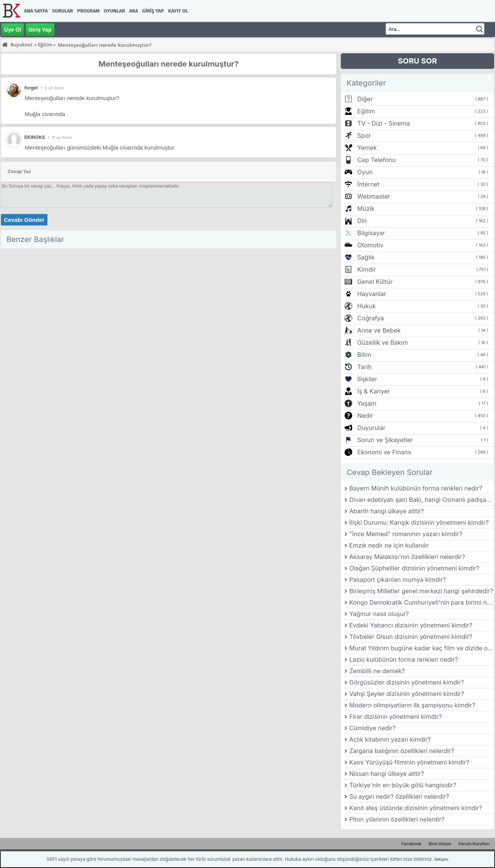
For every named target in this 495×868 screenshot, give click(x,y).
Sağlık (366, 257)
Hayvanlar (372, 294)
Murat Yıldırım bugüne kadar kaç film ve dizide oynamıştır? (422, 648)
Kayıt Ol (178, 11)
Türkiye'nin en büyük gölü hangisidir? (403, 785)
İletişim (441, 859)
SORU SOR (418, 61)
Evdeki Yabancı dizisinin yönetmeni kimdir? (411, 625)
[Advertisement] (168, 305)
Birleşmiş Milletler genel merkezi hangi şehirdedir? (421, 591)
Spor (364, 135)
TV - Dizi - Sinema (383, 123)
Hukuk (366, 306)
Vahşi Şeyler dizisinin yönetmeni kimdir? (407, 694)
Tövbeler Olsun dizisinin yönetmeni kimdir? (411, 637)
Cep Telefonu (376, 160)
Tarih (364, 367)
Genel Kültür (375, 282)
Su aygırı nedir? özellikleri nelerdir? (399, 796)
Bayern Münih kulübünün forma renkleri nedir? (416, 488)
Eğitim (366, 111)
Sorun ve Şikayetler (385, 440)
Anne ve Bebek (379, 330)
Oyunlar (115, 11)
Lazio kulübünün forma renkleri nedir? (403, 659)
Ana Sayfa (36, 11)
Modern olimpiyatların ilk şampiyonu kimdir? (412, 705)
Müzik (366, 209)
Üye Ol (13, 30)
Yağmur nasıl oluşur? (379, 614)
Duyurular (371, 428)
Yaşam (367, 403)
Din (362, 221)
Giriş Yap (153, 11)
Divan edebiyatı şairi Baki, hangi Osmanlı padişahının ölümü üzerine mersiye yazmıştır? (422, 500)
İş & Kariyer (374, 391)
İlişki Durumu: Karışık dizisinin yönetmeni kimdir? (419, 522)
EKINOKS (35, 137)
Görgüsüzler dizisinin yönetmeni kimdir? (406, 682)
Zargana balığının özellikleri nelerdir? (402, 751)
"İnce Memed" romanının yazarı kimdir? (406, 534)
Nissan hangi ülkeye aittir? (387, 774)
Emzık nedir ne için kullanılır (389, 545)
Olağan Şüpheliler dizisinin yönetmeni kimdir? (414, 568)
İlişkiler (367, 379)
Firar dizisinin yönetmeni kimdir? (395, 717)
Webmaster (374, 196)
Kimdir (366, 269)
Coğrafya (370, 318)
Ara (133, 11)
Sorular (62, 11)
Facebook (411, 844)
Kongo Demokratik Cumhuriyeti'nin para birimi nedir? (422, 602)
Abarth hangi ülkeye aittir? (386, 511)
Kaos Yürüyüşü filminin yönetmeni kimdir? (409, 762)
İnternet (368, 184)
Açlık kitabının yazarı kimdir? (390, 739)
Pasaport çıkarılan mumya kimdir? (398, 580)
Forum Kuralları (474, 844)
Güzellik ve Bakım (382, 342)
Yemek (367, 148)
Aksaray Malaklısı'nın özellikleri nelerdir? (407, 557)
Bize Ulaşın (440, 844)
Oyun (365, 172)
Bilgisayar (371, 233)
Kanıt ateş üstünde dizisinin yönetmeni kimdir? (416, 808)
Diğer (365, 99)
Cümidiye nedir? (372, 728)
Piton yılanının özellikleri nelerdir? (397, 819)
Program (89, 11)
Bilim (364, 355)
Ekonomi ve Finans (384, 452)
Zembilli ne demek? (377, 671)
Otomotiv (370, 245)
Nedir (365, 416)
